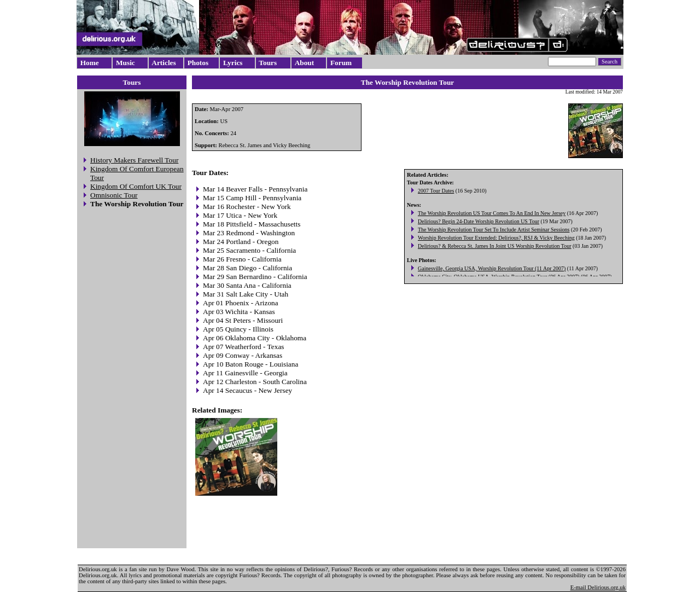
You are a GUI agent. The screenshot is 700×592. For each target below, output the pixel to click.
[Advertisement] (132, 380)
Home (90, 63)
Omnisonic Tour (114, 195)
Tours (268, 63)
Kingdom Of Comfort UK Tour (136, 186)
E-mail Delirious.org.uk (598, 587)
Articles (164, 63)
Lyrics (233, 63)
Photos (198, 63)
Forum (341, 63)
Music (126, 63)
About (305, 63)
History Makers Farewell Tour (134, 160)
